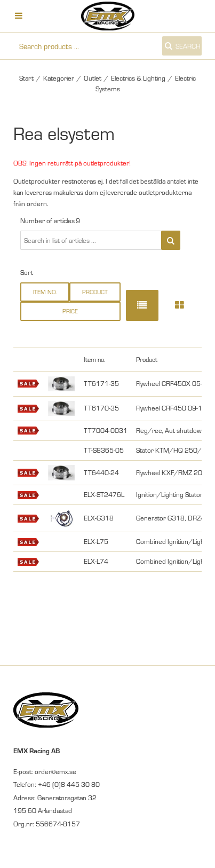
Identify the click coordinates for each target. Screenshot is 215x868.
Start (26, 78)
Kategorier (59, 78)
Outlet (93, 78)
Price (70, 311)
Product (95, 292)
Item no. (45, 292)
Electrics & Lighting (138, 78)
